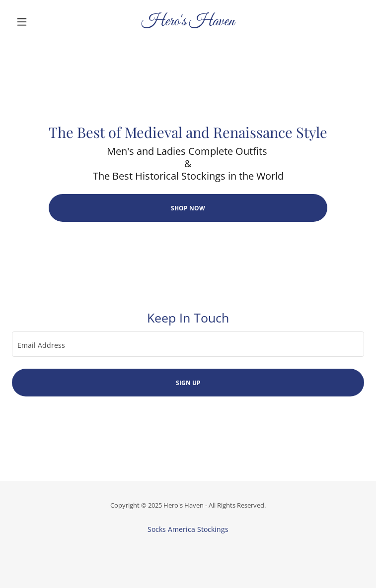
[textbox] (188, 344)
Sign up (188, 383)
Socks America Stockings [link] (188, 529)
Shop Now (188, 208)
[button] (38, 22)
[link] (188, 22)
